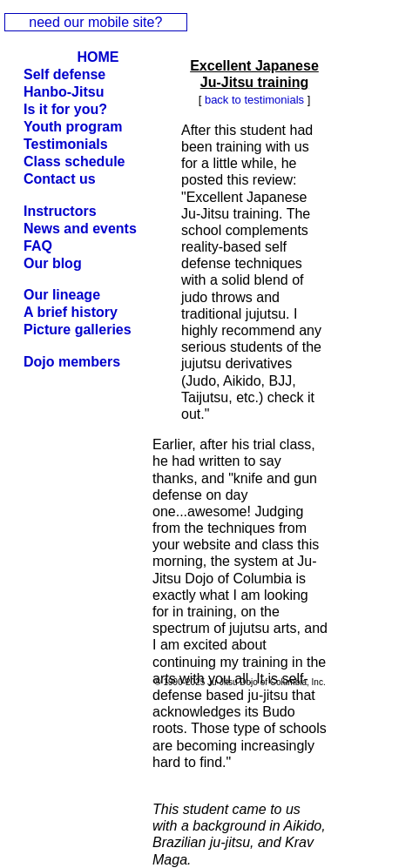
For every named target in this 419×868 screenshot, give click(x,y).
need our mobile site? (95, 22)
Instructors (60, 211)
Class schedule (74, 161)
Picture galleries (78, 330)
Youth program (73, 127)
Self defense (64, 74)
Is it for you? (65, 109)
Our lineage (62, 295)
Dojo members (72, 362)
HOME (98, 57)
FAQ (38, 246)
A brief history (71, 312)
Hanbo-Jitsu (64, 92)
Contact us (60, 179)
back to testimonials (254, 100)
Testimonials (66, 144)
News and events (80, 229)
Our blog (53, 263)
